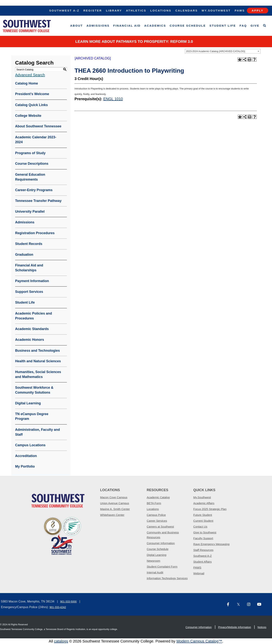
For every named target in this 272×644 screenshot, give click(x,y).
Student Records (29, 244)
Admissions (98, 26)
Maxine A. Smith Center (115, 509)
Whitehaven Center (112, 515)
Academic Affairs (204, 503)
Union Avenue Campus (115, 503)
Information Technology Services (167, 578)
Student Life (223, 26)
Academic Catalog (158, 497)
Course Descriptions (32, 164)
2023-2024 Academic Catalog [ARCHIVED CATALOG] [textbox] (216, 51)
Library (114, 10)
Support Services (29, 292)
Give (255, 26)
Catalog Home (27, 83)
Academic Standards (32, 329)
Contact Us (200, 527)
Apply (257, 10)
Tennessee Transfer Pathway (38, 201)
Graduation (24, 255)
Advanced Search (30, 75)
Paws (240, 10)
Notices (262, 627)
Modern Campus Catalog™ (199, 641)
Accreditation (26, 456)
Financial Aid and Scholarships (29, 268)
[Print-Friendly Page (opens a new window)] (250, 59)
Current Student (203, 521)
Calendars (186, 10)
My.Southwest (216, 10)
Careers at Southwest (160, 527)
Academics (155, 26)
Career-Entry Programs (34, 190)
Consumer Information (161, 543)
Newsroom (154, 561)
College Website (28, 116)
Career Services (157, 521)
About (77, 26)
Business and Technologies (37, 351)
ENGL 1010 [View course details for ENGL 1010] (113, 99)
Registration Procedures (35, 233)
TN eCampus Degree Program (32, 416)
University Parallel (30, 212)
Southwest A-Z (64, 10)
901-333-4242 (58, 607)
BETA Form (154, 503)
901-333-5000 (68, 602)
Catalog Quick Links (31, 105)
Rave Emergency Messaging (211, 544)
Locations (161, 10)
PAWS (197, 567)
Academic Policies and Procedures (34, 316)
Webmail (199, 573)
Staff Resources (203, 550)
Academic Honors (30, 340)
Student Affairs (202, 562)
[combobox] (223, 51)
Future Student (203, 515)
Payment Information (32, 281)
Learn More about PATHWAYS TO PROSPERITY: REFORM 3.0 (134, 42)
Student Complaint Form (162, 567)
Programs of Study (30, 153)
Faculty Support (203, 538)
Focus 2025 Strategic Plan (210, 509)
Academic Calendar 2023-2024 (36, 140)
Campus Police (156, 515)
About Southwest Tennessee (38, 126)
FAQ (243, 26)
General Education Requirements (30, 177)
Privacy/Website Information (235, 627)
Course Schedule (188, 26)
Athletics (136, 10)
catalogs (61, 641)
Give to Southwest (205, 532)
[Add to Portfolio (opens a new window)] (240, 59)
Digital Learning (28, 403)
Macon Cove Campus (114, 497)
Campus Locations (30, 445)
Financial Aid (127, 26)
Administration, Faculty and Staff (37, 432)
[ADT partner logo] (62, 536)
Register (93, 10)
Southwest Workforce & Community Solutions (34, 390)
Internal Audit (155, 572)
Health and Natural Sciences (38, 361)
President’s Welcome (32, 94)
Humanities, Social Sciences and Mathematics (38, 374)
